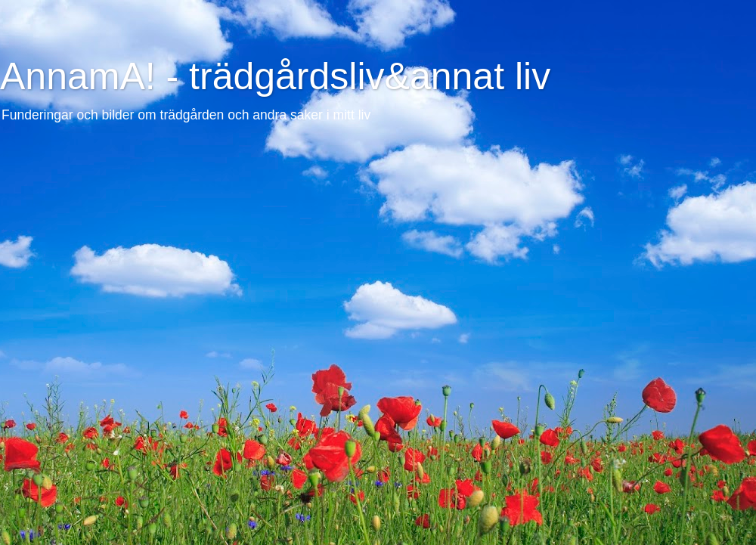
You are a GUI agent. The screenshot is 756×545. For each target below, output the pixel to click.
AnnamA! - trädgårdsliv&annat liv (275, 76)
